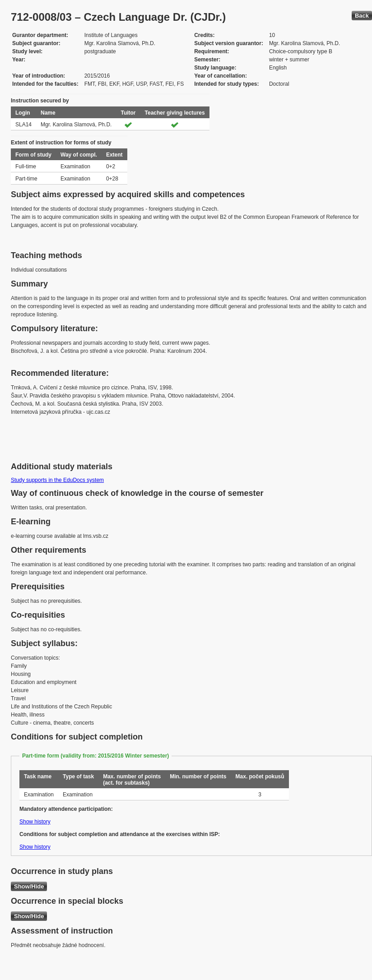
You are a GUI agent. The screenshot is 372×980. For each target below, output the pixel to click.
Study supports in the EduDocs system (57, 480)
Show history (35, 822)
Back (362, 16)
